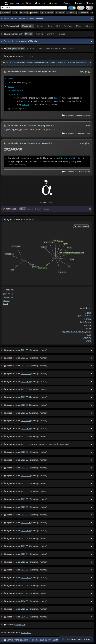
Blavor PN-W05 (68, 158)
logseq (57, 98)
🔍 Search (6, 13)
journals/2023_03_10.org (31, 125)
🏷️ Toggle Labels (81, 226)
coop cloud (8, 297)
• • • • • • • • (48, 26)
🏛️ (21, 640)
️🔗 (86, 72)
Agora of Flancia (30, 640)
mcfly (88, 328)
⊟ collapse (71, 13)
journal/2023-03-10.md (30, 72)
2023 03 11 (8, 294)
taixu (5, 304)
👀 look (23, 13)
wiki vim (26, 104)
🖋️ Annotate (83, 13)
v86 (89, 335)
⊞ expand (60, 13)
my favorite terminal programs (77, 331)
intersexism (68, 48)
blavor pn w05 (84, 316)
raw (82, 72)
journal (6, 300)
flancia (11, 87)
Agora (15, 94)
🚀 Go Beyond (47, 13)
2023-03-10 (20, 625)
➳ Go (15, 13)
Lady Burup (18, 90)
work (10, 79)
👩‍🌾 (5, 72)
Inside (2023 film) (33, 48)
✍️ (89, 72)
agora (88, 313)
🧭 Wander (34, 13)
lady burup (86, 322)
